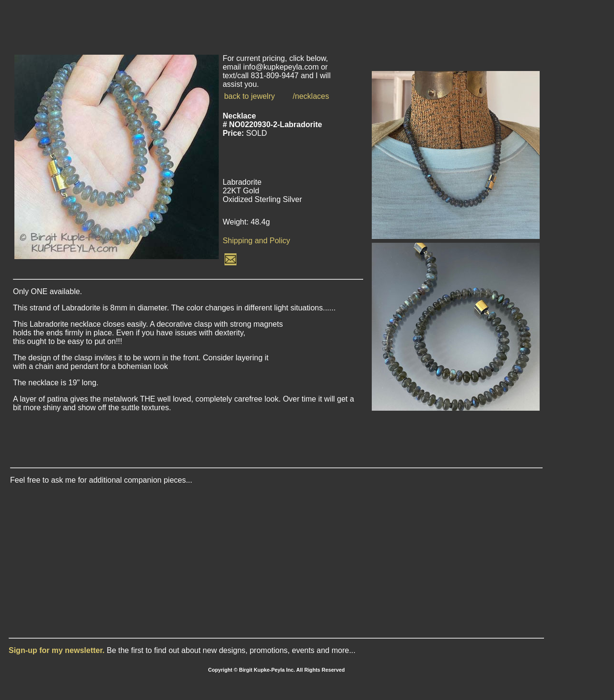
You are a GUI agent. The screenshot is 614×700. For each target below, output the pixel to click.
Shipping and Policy (256, 241)
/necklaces (311, 96)
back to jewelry (249, 96)
